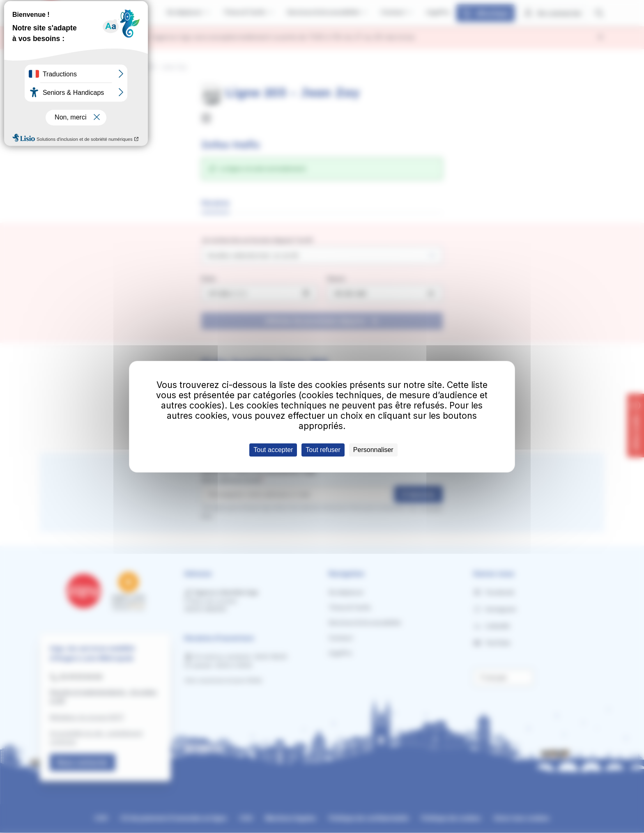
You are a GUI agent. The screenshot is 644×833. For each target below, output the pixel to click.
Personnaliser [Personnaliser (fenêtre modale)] (373, 450)
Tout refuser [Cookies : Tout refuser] (323, 450)
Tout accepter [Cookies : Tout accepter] (273, 450)
